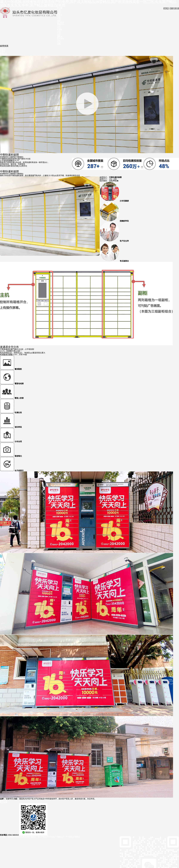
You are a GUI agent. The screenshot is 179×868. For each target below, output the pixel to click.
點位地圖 (4, 802)
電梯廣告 (61, 39)
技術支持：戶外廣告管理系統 (68, 837)
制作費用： (104, 181)
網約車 (60, 37)
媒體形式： (104, 177)
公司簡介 (4, 837)
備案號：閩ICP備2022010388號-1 (43, 837)
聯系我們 (26, 837)
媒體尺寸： (104, 179)
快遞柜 (60, 30)
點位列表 (4, 801)
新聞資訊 (19, 837)
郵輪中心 (61, 24)
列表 (59, 12)
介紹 (59, 10)
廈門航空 (61, 22)
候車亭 (60, 15)
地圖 (59, 13)
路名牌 (60, 8)
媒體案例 (11, 837)
